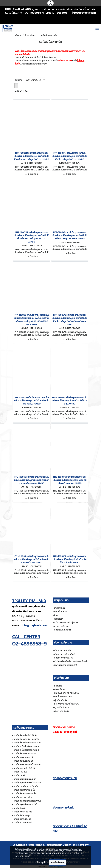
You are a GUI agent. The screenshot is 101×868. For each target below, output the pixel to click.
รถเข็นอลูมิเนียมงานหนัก (25, 779)
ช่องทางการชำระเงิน (64, 658)
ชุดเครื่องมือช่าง (62, 707)
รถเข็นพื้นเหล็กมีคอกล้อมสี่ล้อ (27, 743)
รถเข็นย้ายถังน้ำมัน (63, 696)
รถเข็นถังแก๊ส (20, 808)
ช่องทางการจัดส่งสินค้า (65, 654)
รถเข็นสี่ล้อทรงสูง (22, 815)
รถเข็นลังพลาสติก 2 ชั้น (24, 790)
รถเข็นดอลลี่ (19, 775)
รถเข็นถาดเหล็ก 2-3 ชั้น (25, 768)
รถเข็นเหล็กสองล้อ (22, 819)
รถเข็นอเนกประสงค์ (23, 823)
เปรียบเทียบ (33, 174)
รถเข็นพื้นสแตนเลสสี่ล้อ (25, 753)
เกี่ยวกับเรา (60, 608)
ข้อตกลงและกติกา (63, 630)
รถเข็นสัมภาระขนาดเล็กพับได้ (27, 801)
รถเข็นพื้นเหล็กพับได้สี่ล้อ (25, 735)
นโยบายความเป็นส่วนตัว (74, 853)
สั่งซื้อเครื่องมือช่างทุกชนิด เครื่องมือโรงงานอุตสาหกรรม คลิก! (70, 663)
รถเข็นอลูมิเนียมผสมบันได (26, 804)
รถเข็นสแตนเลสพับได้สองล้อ (27, 764)
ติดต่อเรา (59, 619)
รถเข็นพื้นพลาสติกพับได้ (25, 793)
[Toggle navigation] (97, 28)
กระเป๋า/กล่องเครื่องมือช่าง (67, 704)
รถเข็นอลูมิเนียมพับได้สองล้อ (27, 783)
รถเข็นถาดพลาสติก (23, 797)
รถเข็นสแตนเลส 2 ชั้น (24, 757)
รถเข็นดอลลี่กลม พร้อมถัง (26, 786)
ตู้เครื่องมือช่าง (61, 700)
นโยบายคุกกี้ (25, 856)
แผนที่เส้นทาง (61, 611)
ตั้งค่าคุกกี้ (41, 862)
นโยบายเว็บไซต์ (62, 626)
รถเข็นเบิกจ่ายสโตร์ (23, 812)
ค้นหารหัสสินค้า (62, 711)
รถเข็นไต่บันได (20, 772)
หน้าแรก (58, 686)
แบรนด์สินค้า (60, 689)
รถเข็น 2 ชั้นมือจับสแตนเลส (26, 746)
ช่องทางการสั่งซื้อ (62, 650)
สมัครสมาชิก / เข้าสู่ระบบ (66, 622)
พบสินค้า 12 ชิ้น (21, 91)
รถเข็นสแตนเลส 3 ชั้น (24, 761)
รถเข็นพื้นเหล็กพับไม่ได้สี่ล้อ (26, 739)
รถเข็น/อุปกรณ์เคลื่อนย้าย (67, 693)
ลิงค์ (56, 615)
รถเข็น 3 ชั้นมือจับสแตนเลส (26, 750)
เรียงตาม (19, 80)
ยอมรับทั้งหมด (57, 862)
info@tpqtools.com (35, 625)
